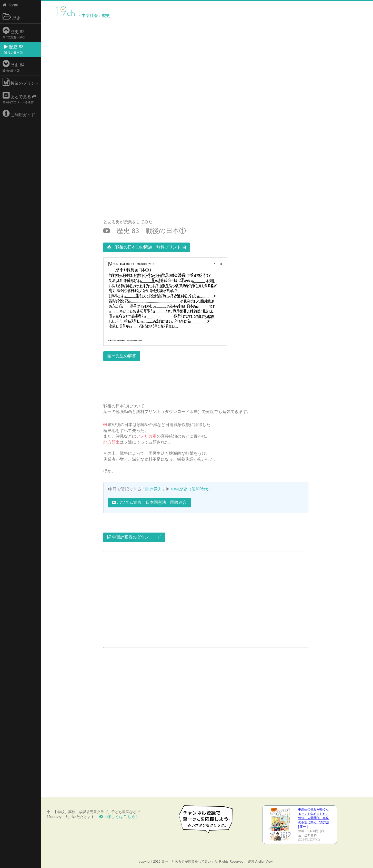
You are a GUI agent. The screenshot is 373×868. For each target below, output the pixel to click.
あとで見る (19, 97)
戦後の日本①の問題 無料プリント (147, 247)
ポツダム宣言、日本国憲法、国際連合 (149, 502)
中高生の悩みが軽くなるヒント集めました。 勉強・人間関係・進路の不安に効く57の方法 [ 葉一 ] (314, 818)
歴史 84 (14, 66)
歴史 (12, 17)
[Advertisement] (329, 15)
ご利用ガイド (19, 113)
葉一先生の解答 (122, 356)
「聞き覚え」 (154, 489)
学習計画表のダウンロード (134, 537)
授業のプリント (21, 82)
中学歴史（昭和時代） (191, 489)
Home (11, 5)
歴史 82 (14, 32)
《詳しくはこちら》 (119, 817)
